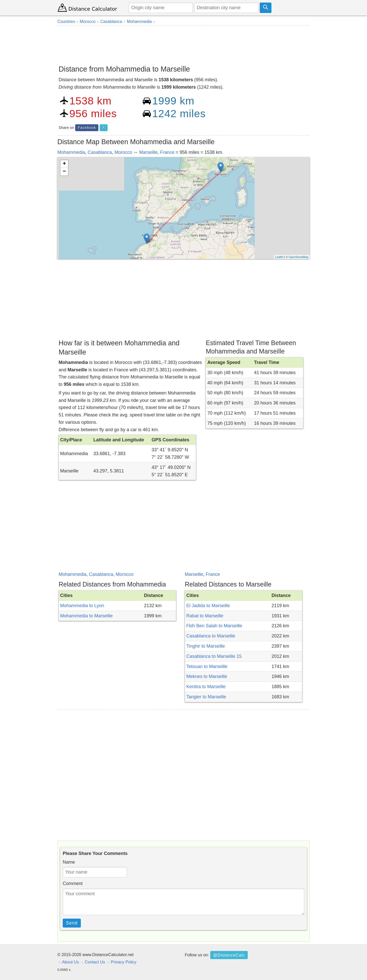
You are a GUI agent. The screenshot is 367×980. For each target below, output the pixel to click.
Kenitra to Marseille (206, 687)
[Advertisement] (183, 43)
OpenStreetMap (298, 257)
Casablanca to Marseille (211, 636)
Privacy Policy (124, 962)
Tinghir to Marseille (206, 646)
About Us (70, 962)
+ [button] (64, 164)
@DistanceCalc (229, 955)
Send (72, 923)
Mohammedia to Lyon (82, 606)
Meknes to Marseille (207, 676)
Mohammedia (71, 152)
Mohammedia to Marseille (86, 616)
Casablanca (100, 152)
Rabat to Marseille (205, 616)
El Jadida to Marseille (208, 606)
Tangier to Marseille (206, 697)
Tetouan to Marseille (207, 666)
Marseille (148, 152)
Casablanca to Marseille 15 (214, 656)
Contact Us (95, 962)
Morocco (123, 152)
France (167, 152)
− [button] (64, 172)
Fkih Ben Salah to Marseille (214, 626)
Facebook (87, 128)
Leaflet (279, 257)
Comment (73, 883)
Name (69, 862)
